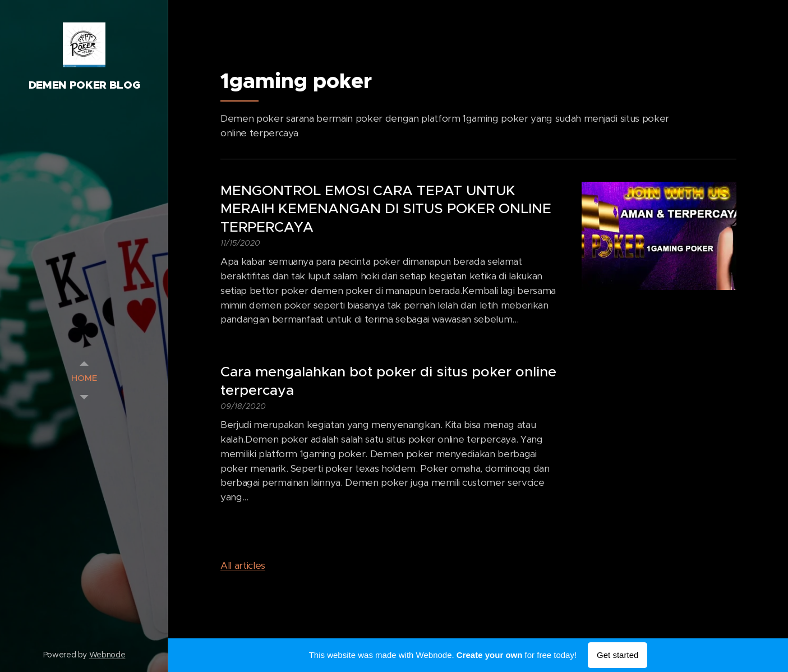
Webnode (107, 655)
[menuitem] (84, 378)
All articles (243, 565)
